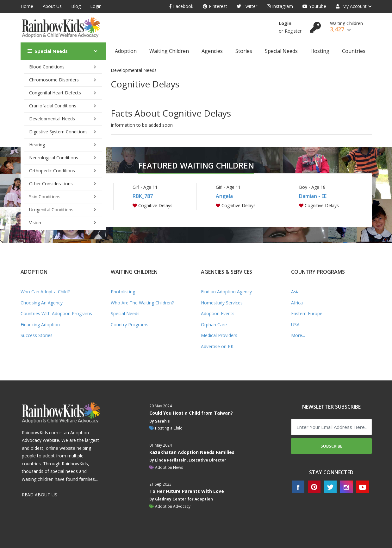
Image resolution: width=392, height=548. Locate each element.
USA (295, 325)
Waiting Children (169, 51)
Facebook (181, 6)
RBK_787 (143, 196)
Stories (244, 51)
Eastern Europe (307, 313)
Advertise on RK (217, 346)
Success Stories (37, 335)
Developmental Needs (52, 119)
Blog (76, 6)
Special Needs (48, 51)
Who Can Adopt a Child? (45, 292)
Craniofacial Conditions (53, 106)
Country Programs (130, 325)
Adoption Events (218, 313)
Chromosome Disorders (54, 80)
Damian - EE (313, 196)
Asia (295, 292)
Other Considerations (51, 184)
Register (293, 31)
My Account (351, 6)
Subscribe (331, 446)
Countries (354, 51)
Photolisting (123, 292)
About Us (52, 6)
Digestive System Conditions (58, 132)
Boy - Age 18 (312, 187)
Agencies (212, 51)
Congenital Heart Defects (55, 93)
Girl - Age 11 (145, 187)
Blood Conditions (47, 67)
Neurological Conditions (54, 158)
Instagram (280, 6)
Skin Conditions (45, 197)
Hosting (320, 51)
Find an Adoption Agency (226, 292)
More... (298, 335)
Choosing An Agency (42, 303)
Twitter (247, 6)
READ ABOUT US (40, 495)
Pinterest (215, 6)
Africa (297, 303)
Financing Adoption (40, 325)
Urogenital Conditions (51, 210)
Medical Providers (219, 335)
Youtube (314, 6)
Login (96, 6)
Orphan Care (214, 325)
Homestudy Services (222, 303)
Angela (224, 196)
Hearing (37, 145)
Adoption (126, 51)
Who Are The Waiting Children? (142, 303)
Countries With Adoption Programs (56, 313)
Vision (35, 223)
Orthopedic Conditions (52, 171)
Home (27, 6)
